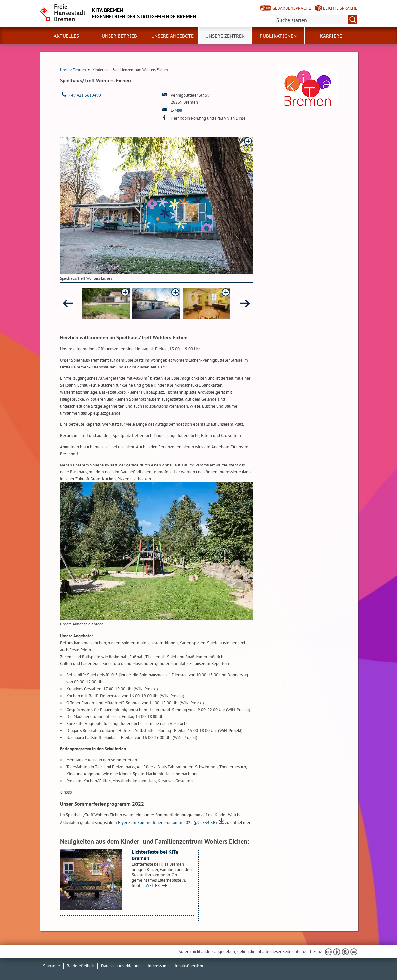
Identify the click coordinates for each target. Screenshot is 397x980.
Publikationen (278, 36)
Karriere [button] (331, 36)
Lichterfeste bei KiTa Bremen (155, 855)
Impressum (158, 966)
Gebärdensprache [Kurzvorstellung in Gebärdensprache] (292, 8)
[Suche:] (316, 20)
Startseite (51, 966)
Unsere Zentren (225, 36)
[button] (106, 304)
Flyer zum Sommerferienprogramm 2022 (168, 823)
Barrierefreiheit (80, 966)
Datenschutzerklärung (121, 966)
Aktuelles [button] (66, 36)
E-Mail (176, 110)
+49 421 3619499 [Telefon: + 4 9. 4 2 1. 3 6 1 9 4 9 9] (85, 95)
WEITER (153, 885)
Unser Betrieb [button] (119, 36)
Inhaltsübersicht (189, 966)
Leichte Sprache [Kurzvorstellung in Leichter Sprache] (340, 8)
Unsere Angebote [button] (172, 36)
